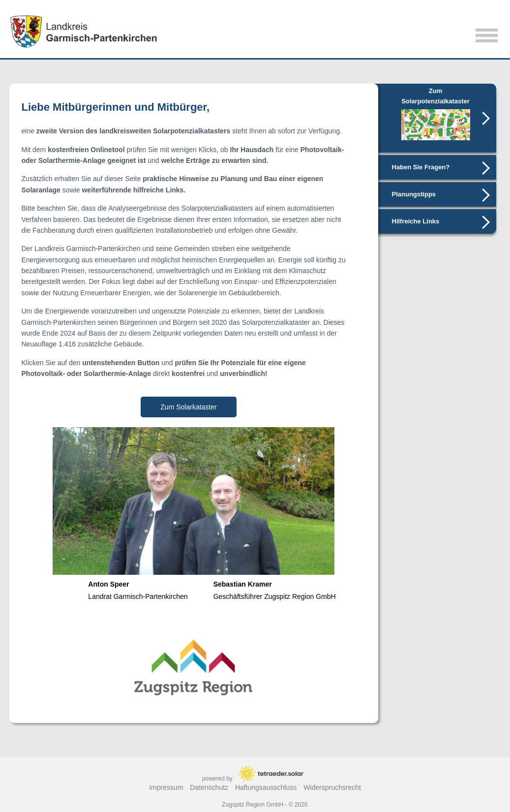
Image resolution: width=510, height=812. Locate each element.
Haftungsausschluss (266, 787)
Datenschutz (209, 787)
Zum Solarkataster (188, 407)
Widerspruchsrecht (332, 787)
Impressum (166, 787)
